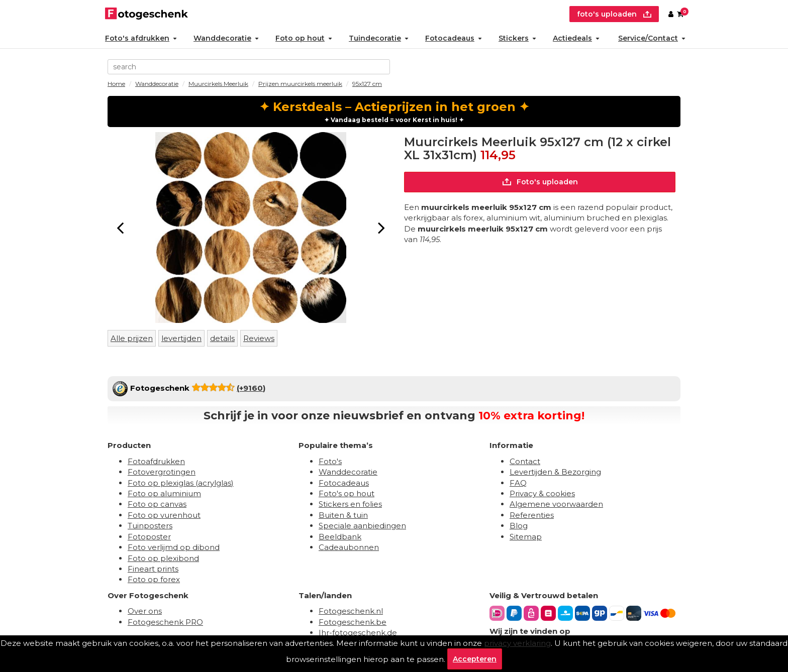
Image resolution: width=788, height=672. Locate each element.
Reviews (259, 338)
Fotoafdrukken (156, 461)
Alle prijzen (132, 338)
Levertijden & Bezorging (555, 472)
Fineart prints (153, 569)
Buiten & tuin (343, 515)
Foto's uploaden (540, 182)
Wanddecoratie (226, 38)
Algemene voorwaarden (556, 504)
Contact (525, 461)
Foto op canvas (157, 504)
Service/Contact (652, 38)
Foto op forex (154, 579)
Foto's (330, 461)
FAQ (518, 483)
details (222, 338)
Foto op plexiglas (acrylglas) (181, 483)
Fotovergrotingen (162, 472)
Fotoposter (149, 537)
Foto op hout (304, 38)
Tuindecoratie (379, 38)
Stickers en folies (350, 504)
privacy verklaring (517, 643)
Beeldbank (340, 537)
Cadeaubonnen (349, 547)
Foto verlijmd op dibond (174, 547)
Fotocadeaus (454, 38)
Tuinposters (150, 526)
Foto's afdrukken (141, 38)
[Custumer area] (671, 14)
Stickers (517, 38)
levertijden (181, 338)
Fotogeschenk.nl (351, 611)
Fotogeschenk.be (353, 622)
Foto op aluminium (164, 493)
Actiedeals (576, 38)
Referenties (532, 515)
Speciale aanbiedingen (362, 526)
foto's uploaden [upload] (614, 14)
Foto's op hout (347, 493)
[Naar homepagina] (146, 14)
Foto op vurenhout (164, 515)
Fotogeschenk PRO (165, 622)
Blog (519, 526)
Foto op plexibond (163, 558)
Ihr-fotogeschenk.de (358, 633)
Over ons (145, 611)
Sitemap (526, 537)
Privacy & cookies (542, 493)
